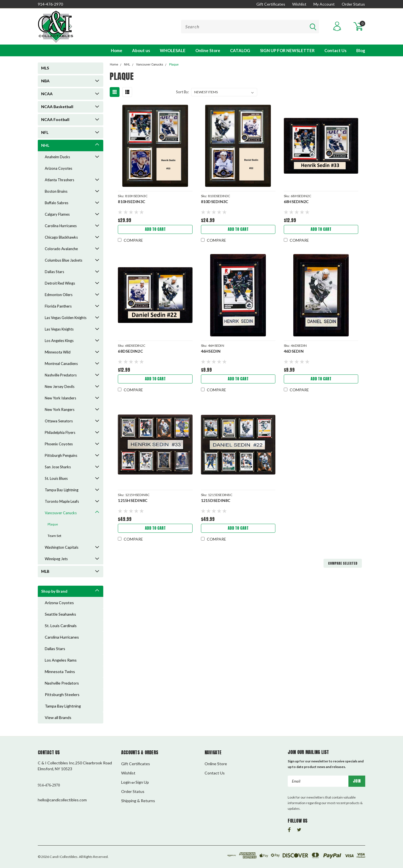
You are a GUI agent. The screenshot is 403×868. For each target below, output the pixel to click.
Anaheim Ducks (57, 157)
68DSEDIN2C (130, 351)
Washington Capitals (62, 547)
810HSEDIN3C (132, 202)
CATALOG (240, 50)
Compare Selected (343, 563)
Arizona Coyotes (58, 168)
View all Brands (58, 717)
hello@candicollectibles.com (62, 800)
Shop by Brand (54, 591)
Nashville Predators (61, 375)
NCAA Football (55, 119)
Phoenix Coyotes (59, 444)
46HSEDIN (211, 351)
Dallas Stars (54, 272)
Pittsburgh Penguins (61, 455)
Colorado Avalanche (61, 249)
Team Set (54, 536)
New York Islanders (60, 398)
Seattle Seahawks (60, 614)
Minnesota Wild (58, 352)
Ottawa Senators (59, 421)
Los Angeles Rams (61, 660)
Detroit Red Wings (60, 283)
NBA (45, 81)
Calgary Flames (57, 214)
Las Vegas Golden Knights (66, 318)
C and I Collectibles (64, 857)
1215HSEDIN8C (133, 500)
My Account (324, 4)
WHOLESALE (173, 50)
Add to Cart (155, 229)
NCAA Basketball (57, 107)
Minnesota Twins (60, 672)
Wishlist (299, 4)
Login (126, 782)
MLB (45, 571)
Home (117, 50)
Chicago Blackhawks (61, 237)
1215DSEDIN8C (216, 500)
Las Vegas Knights (59, 329)
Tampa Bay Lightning (62, 490)
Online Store (208, 50)
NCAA (47, 94)
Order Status (353, 4)
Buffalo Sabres (57, 203)
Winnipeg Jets (56, 559)
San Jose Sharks (58, 467)
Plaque (53, 524)
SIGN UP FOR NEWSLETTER (287, 50)
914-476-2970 (50, 4)
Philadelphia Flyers (60, 432)
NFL (45, 132)
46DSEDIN (294, 351)
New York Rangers (60, 409)
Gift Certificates (271, 4)
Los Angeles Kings (59, 341)
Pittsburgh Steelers (62, 694)
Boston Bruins (56, 191)
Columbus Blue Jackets (64, 260)
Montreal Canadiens (61, 364)
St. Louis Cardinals (61, 626)
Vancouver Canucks (61, 513)
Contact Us (335, 50)
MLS (45, 68)
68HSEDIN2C (296, 202)
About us (141, 50)
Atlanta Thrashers (59, 180)
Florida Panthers (58, 306)
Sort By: (182, 92)
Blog (361, 50)
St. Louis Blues (56, 478)
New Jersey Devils (60, 387)
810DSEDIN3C (215, 202)
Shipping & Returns (138, 801)
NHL (45, 145)
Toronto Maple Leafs (62, 501)
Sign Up (142, 782)
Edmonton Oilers (59, 295)
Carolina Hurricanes (61, 226)
